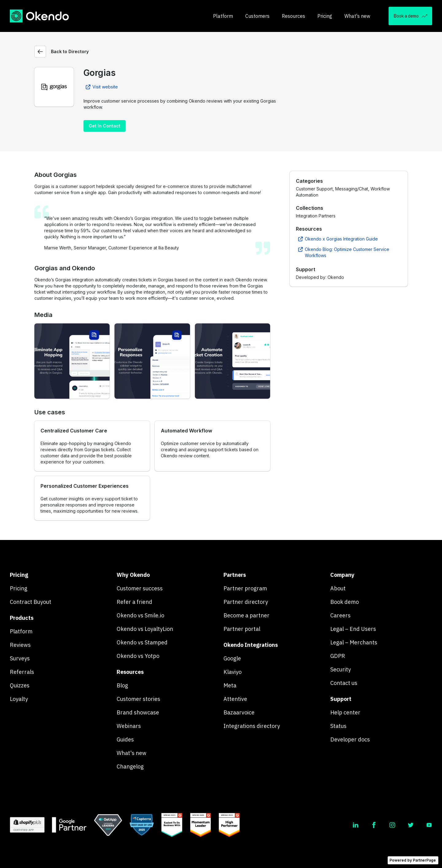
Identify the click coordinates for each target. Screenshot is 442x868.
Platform (223, 16)
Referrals (22, 672)
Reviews (20, 645)
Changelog (130, 766)
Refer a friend (134, 602)
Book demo (345, 602)
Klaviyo (233, 672)
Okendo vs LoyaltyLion (145, 629)
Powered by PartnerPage (413, 860)
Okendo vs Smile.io (140, 615)
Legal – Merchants (354, 642)
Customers (257, 16)
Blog (122, 685)
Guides (125, 739)
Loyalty (19, 699)
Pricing (325, 16)
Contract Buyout (31, 602)
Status (338, 726)
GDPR (338, 656)
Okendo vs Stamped (142, 642)
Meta (230, 685)
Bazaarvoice (239, 712)
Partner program (245, 588)
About (338, 588)
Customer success (140, 588)
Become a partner (246, 615)
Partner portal (242, 629)
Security (341, 669)
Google (232, 658)
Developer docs (350, 739)
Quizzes (20, 685)
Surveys (20, 658)
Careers (340, 615)
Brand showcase (138, 712)
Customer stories (138, 699)
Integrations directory (252, 726)
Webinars (129, 726)
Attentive (235, 699)
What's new (357, 16)
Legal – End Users (353, 629)
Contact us (344, 683)
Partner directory (246, 602)
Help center (345, 712)
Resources (293, 16)
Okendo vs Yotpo (138, 656)
